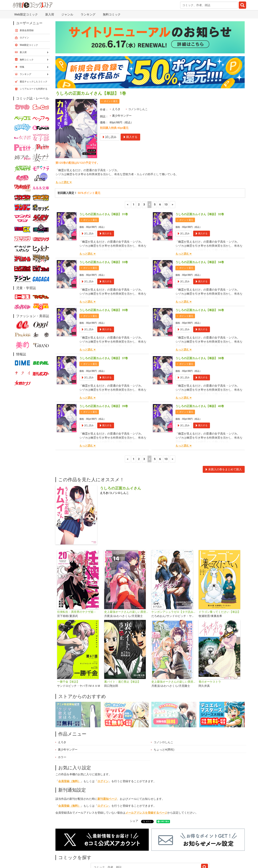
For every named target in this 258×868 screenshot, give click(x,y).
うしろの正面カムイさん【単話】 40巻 (200, 379)
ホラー (62, 730)
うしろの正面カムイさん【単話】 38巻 (200, 331)
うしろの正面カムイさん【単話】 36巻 (200, 283)
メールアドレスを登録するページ (146, 785)
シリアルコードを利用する (34, 61)
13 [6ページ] (166, 177)
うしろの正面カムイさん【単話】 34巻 (200, 235)
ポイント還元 (111, 74)
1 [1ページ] (134, 177)
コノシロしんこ (138, 82)
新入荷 (64, 850)
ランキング (83, 850)
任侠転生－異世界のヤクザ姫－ (77, 584)
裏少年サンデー (122, 88)
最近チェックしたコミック (159, 850)
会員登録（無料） (69, 754)
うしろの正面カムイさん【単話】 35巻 (104, 283)
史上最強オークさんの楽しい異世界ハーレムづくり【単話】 (174, 654)
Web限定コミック (29, 18)
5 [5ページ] (155, 177)
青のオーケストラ (210, 654)
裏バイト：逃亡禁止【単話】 (122, 654)
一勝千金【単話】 (68, 654)
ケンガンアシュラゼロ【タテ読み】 (174, 584)
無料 (132, 850)
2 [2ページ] (139, 177)
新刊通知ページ (107, 771)
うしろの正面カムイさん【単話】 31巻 (104, 187)
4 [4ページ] (149, 177)
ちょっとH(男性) (164, 722)
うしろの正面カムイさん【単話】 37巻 (104, 331)
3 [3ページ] (144, 177)
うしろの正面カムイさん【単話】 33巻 (104, 235)
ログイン (103, 754)
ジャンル (116, 850)
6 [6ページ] (160, 177)
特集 (100, 850)
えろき (116, 82)
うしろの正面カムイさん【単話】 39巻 (104, 379)
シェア (134, 794)
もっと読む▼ (64, 155)
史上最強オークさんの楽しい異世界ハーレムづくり (126, 584)
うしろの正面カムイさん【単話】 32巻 (200, 187)
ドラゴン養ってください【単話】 (220, 584)
